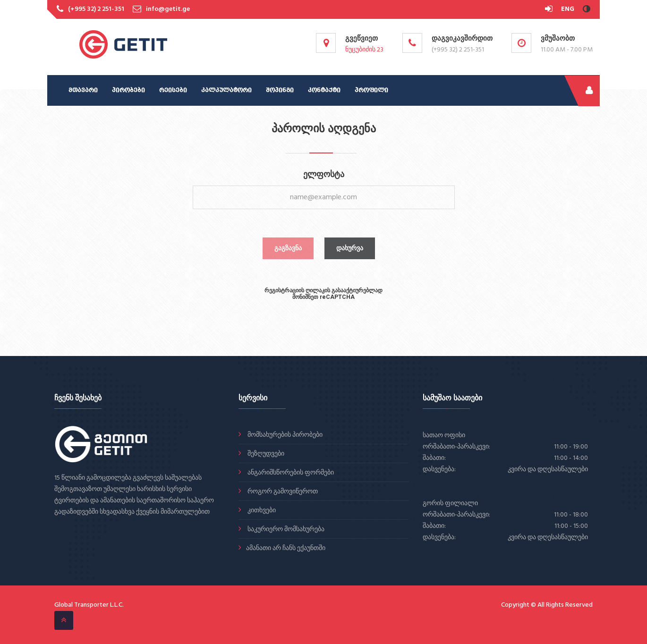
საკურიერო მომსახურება (285, 530)
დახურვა (350, 249)
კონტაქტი (324, 90)
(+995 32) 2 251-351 (96, 9)
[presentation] (323, 323)
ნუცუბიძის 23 (364, 50)
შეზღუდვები (265, 454)
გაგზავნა (288, 249)
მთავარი (83, 90)
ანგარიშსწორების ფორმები (290, 473)
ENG (568, 9)
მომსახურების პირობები (284, 435)
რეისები (173, 90)
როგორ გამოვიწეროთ (282, 492)
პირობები (128, 90)
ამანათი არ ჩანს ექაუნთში (286, 548)
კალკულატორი (226, 90)
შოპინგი (280, 90)
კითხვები (261, 511)
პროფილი (371, 90)
